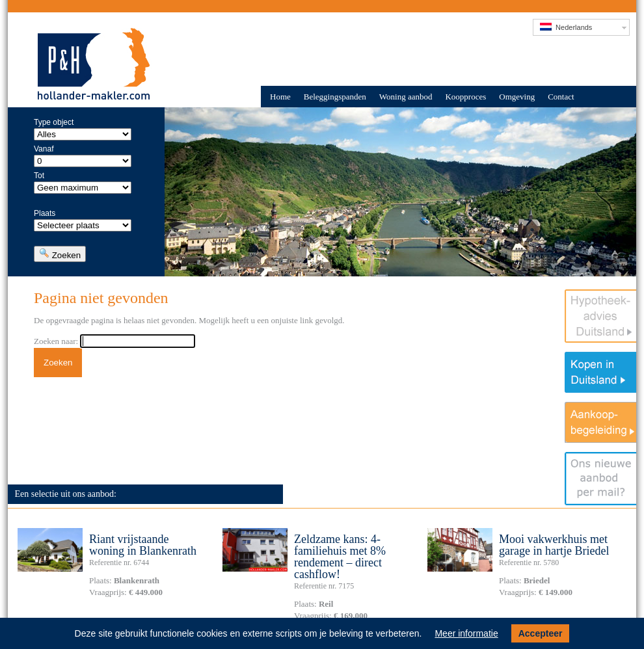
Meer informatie (466, 633)
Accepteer (541, 633)
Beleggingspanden (335, 97)
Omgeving (517, 97)
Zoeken (60, 254)
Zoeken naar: (56, 341)
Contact (561, 97)
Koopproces (465, 97)
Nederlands (566, 27)
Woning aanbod (406, 97)
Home (280, 97)
